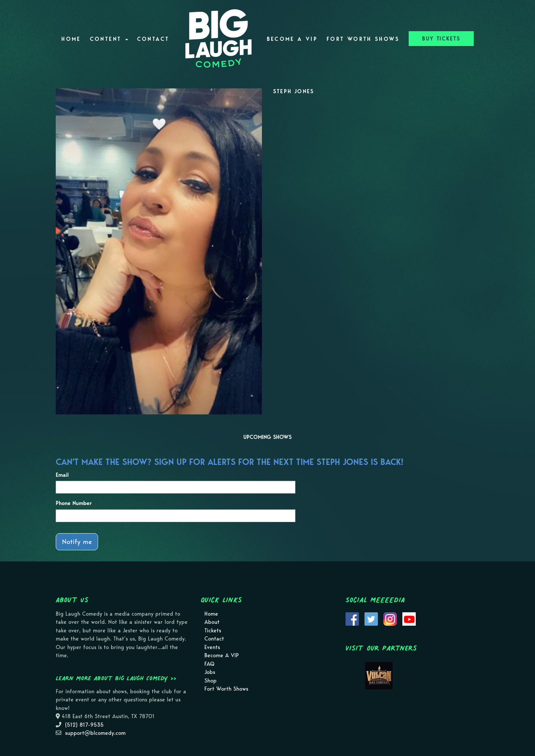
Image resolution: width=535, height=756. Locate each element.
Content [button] (109, 39)
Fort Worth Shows (363, 39)
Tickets (213, 630)
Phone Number (74, 503)
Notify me (77, 542)
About (212, 622)
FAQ (209, 664)
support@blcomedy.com (95, 733)
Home (71, 39)
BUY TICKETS (441, 39)
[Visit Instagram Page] (390, 618)
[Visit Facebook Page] (352, 618)
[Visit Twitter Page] (371, 618)
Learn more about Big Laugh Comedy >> (116, 678)
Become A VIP (292, 39)
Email (62, 475)
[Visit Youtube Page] (409, 618)
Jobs (210, 672)
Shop (210, 681)
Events (212, 647)
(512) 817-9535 (84, 725)
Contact (153, 39)
